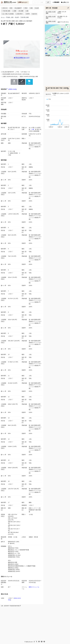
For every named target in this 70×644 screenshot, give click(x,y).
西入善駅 (21, 11)
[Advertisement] (22, 33)
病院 (32, 8)
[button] (68, 27)
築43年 (28, 14)
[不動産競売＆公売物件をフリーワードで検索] (39, 2)
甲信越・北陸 (10, 17)
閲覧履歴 (56, 2)
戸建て (26, 8)
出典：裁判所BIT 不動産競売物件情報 (11, 606)
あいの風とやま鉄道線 (8, 14)
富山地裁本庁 (18, 8)
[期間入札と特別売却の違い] (7, 89)
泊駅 (27, 11)
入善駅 (15, 11)
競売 (11, 8)
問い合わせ (22, 82)
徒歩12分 (35, 14)
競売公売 (8, 2)
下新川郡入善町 (6, 11)
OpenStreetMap (60, 56)
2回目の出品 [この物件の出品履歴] (12, 89)
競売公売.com (29, 642)
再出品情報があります (23, 58)
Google (48, 55)
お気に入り (65, 2)
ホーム (3, 17)
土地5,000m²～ (20, 14)
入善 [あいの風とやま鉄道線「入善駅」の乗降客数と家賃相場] (33, 129)
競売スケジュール (34, 587)
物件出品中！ (23, 2)
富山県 (37, 8)
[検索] (48, 2)
